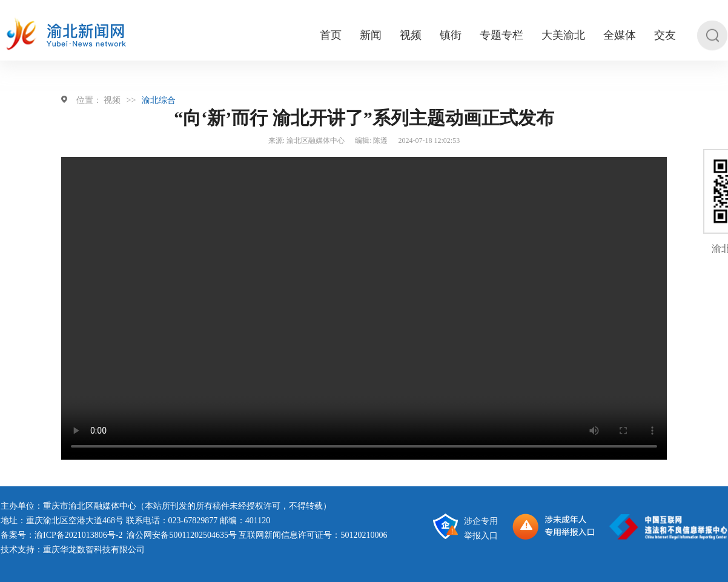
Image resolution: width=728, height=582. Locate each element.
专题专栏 (501, 35)
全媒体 (620, 35)
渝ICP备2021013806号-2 (78, 535)
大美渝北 (563, 35)
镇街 (451, 35)
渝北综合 (159, 100)
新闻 (371, 35)
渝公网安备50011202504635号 (181, 535)
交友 (665, 35)
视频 (411, 35)
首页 (331, 35)
